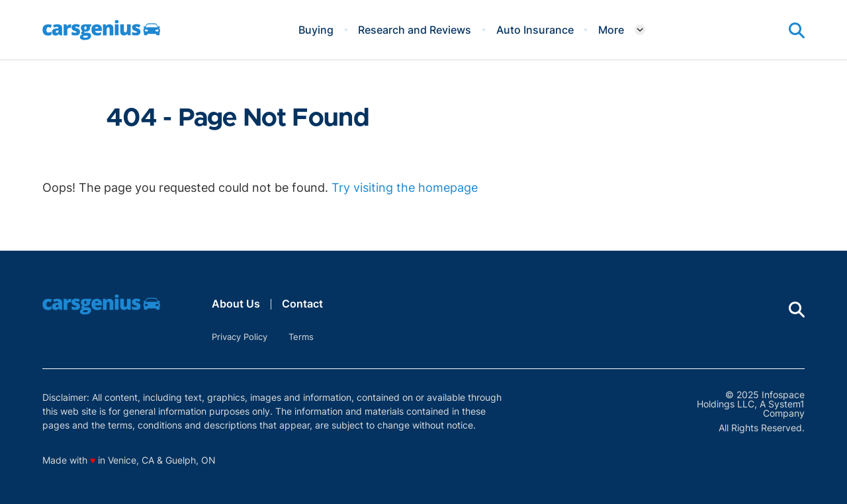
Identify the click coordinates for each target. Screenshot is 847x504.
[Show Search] (797, 30)
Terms (301, 337)
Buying (316, 30)
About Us (236, 304)
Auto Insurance (535, 30)
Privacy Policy (240, 337)
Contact (302, 304)
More (611, 30)
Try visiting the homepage (405, 188)
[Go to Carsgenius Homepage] (101, 30)
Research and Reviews (415, 30)
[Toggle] (640, 30)
